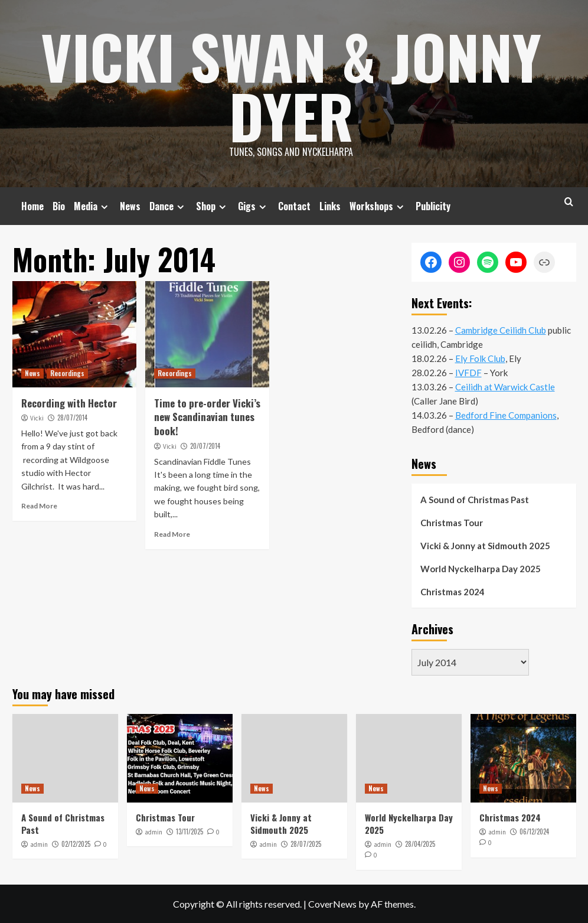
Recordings (67, 373)
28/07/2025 (306, 844)
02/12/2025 (76, 844)
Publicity (433, 206)
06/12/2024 (534, 831)
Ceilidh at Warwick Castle (505, 387)
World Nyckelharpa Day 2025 (481, 569)
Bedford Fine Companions (506, 415)
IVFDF (468, 373)
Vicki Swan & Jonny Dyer (291, 86)
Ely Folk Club (480, 358)
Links (330, 206)
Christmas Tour (452, 523)
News (130, 206)
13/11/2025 (190, 831)
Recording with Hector (69, 403)
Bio (59, 206)
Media (92, 206)
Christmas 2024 (453, 592)
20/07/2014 (205, 446)
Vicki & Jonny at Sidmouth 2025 (485, 546)
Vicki (37, 418)
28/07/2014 (72, 418)
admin (39, 844)
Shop (213, 206)
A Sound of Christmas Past (475, 500)
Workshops (378, 206)
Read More (39, 506)
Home (32, 206)
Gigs (254, 206)
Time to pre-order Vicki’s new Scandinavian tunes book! (207, 417)
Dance (168, 206)
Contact (294, 206)
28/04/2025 (420, 844)
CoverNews (332, 904)
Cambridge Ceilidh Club (501, 330)
